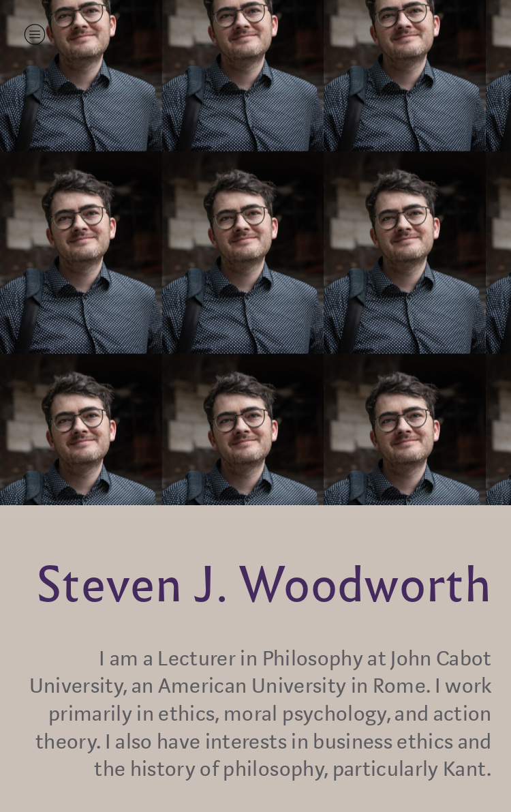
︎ (35, 34)
